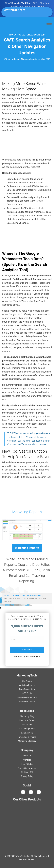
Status (30, 764)
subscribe (27, 650)
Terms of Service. (27, 859)
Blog (7, 596)
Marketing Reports (27, 512)
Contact (27, 760)
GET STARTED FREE (26, 12)
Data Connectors (27, 689)
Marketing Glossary (27, 741)
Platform (27, 772)
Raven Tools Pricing (27, 737)
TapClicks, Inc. (24, 856)
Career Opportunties (27, 768)
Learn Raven (27, 733)
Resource (27, 720)
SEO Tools (27, 693)
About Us (27, 756)
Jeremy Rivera (20, 59)
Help (23, 764)
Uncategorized (36, 35)
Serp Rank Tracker (27, 702)
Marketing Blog (27, 716)
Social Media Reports (27, 698)
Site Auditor (27, 681)
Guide (27, 725)
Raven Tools (19, 596)
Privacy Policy (27, 776)
